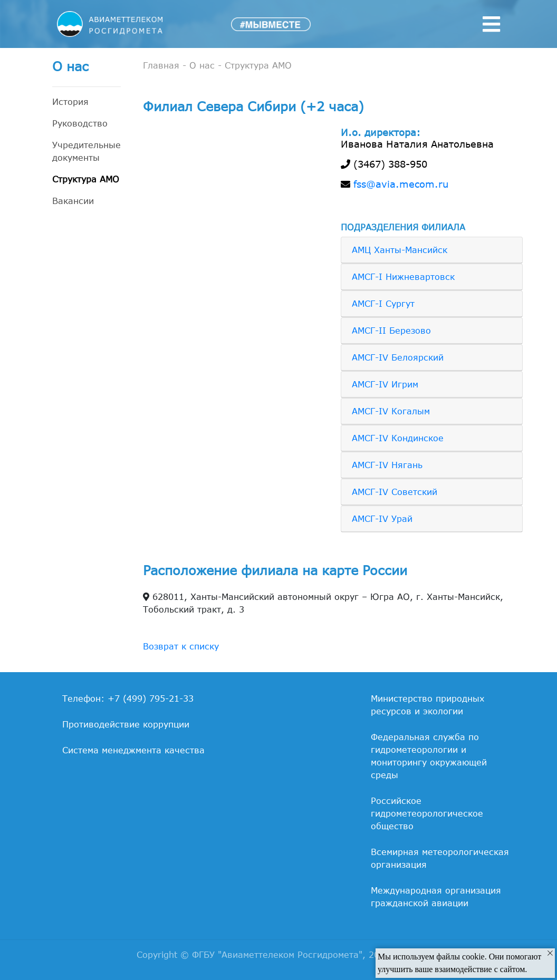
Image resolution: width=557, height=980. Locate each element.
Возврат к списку (181, 646)
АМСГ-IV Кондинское (398, 438)
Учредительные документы (87, 151)
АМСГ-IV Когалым (391, 411)
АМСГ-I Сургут (383, 304)
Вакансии (73, 201)
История (70, 102)
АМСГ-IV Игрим (385, 384)
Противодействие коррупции (126, 724)
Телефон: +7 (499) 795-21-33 (128, 698)
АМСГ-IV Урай (382, 519)
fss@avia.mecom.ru (401, 184)
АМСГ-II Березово (391, 331)
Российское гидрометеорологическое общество (427, 813)
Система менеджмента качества (133, 750)
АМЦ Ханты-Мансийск (400, 250)
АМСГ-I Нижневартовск (403, 277)
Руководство (80, 123)
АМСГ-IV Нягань (387, 465)
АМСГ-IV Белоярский (398, 357)
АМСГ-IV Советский (395, 492)
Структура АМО (86, 179)
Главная (161, 65)
